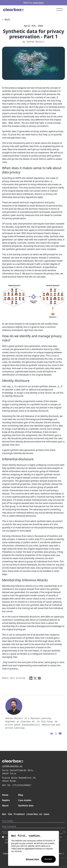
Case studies (25, 800)
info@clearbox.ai (12, 766)
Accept (48, 859)
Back (6, 20)
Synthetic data (26, 806)
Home (5, 795)
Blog (21, 795)
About (5, 806)
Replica (6, 800)
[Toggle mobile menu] (60, 10)
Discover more (32, 859)
